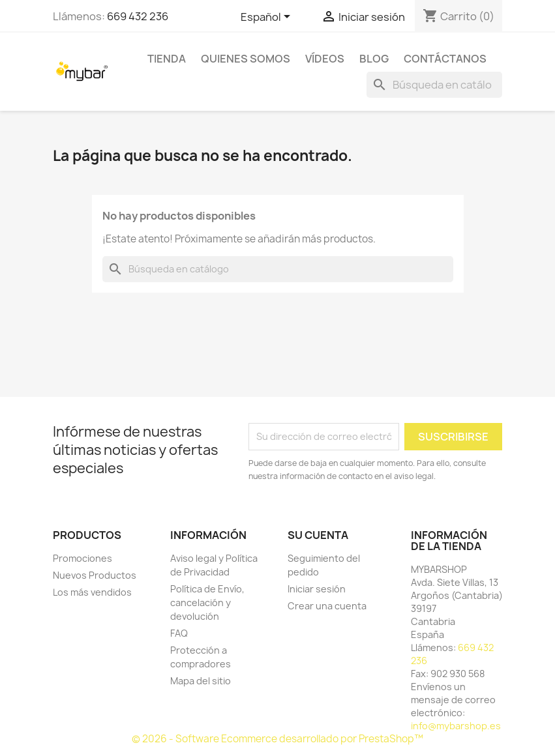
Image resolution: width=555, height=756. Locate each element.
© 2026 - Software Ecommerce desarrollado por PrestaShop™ (277, 739)
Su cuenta (318, 535)
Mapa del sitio (201, 681)
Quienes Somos (246, 59)
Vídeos (325, 59)
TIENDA (167, 59)
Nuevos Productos (95, 575)
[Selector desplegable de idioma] (268, 18)
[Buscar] (434, 85)
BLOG (374, 59)
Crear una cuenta (327, 606)
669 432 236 (138, 16)
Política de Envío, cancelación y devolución (207, 603)
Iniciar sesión (317, 589)
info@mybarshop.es (456, 726)
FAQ (179, 633)
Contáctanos (445, 59)
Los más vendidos (92, 592)
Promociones (82, 558)
